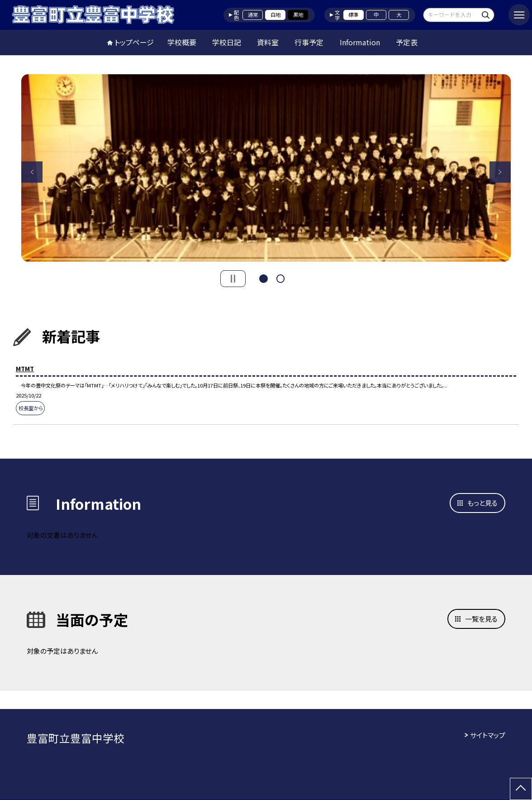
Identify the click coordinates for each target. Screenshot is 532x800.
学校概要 (182, 42)
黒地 (298, 14)
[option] (266, 168)
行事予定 (309, 42)
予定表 (407, 42)
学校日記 (227, 42)
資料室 (268, 42)
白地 (275, 14)
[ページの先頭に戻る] (521, 789)
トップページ (134, 42)
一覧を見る (481, 619)
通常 (253, 14)
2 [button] (281, 278)
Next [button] (500, 172)
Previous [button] (32, 172)
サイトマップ (488, 735)
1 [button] (264, 278)
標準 (353, 14)
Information (360, 42)
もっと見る (482, 503)
